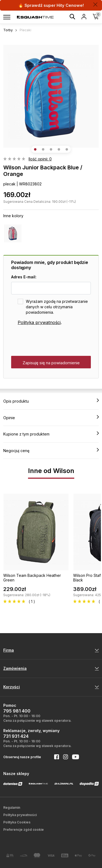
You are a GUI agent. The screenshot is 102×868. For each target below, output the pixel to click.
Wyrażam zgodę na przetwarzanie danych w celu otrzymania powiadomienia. (57, 307)
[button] (35, 149)
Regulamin (12, 808)
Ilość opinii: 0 (40, 159)
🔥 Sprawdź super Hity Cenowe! (51, 5)
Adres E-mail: (24, 277)
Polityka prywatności (39, 322)
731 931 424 (16, 736)
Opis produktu (51, 401)
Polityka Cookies (17, 822)
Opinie (51, 418)
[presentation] (52, 341)
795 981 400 (17, 711)
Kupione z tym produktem (51, 434)
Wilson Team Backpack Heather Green (32, 578)
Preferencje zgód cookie (24, 830)
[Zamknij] (95, 4)
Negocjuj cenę (51, 450)
